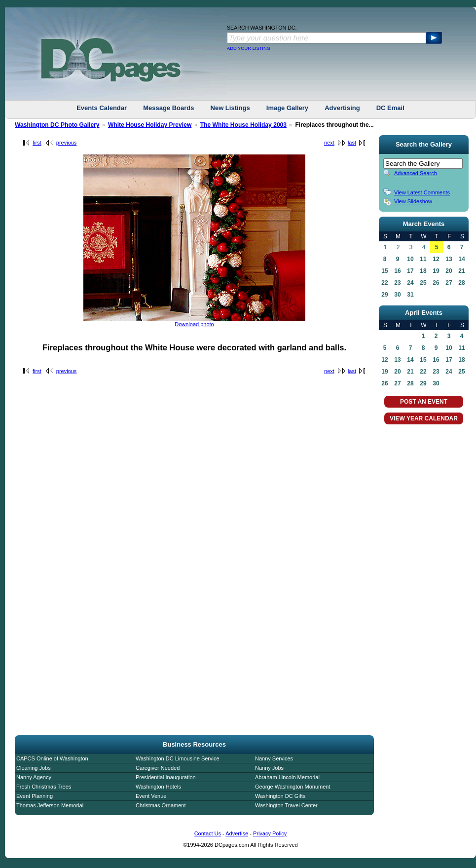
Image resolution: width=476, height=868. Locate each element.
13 (449, 259)
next (329, 143)
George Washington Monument (293, 787)
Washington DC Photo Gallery (57, 125)
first (37, 143)
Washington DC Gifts (280, 796)
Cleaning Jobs (34, 768)
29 (384, 295)
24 (410, 283)
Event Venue (151, 796)
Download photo (194, 324)
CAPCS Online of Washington (52, 758)
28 (461, 283)
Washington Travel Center (286, 805)
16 (397, 271)
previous (67, 143)
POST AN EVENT (424, 402)
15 (384, 271)
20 (449, 271)
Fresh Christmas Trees (44, 787)
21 (461, 271)
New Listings (230, 108)
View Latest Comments (422, 192)
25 (423, 283)
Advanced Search (416, 173)
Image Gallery (287, 108)
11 (423, 259)
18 (423, 271)
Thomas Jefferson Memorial (50, 805)
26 (436, 283)
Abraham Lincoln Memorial (287, 777)
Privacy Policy (270, 833)
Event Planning (35, 796)
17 (410, 271)
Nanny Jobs (269, 768)
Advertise (237, 833)
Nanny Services (274, 758)
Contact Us (208, 833)
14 (461, 259)
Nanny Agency (34, 777)
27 (449, 283)
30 (397, 295)
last (352, 143)
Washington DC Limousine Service (178, 758)
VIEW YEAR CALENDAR (424, 418)
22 (384, 283)
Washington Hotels (158, 787)
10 (410, 259)
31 (410, 295)
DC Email (390, 108)
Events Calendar (102, 108)
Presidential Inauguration (166, 777)
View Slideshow (413, 201)
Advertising (342, 108)
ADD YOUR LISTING (249, 48)
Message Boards (168, 108)
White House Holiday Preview (150, 125)
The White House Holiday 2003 (243, 125)
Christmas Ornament (161, 805)
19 (436, 271)
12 (436, 259)
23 (397, 283)
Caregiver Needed (158, 768)
